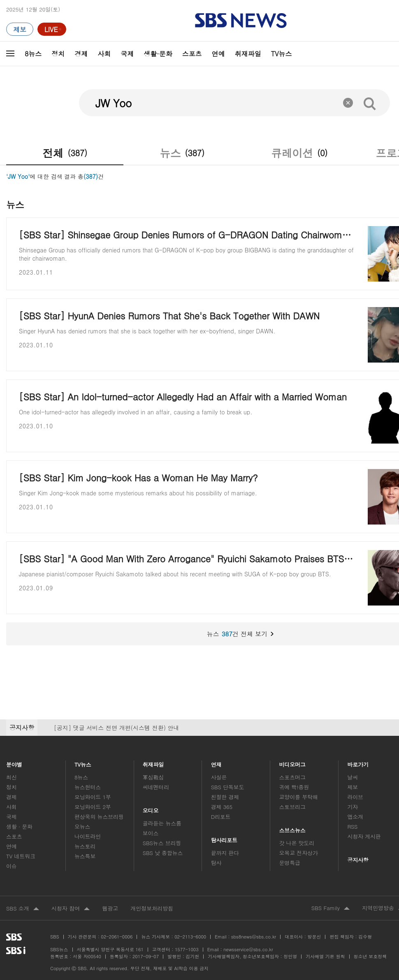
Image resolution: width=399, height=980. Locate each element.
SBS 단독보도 (228, 787)
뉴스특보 (85, 856)
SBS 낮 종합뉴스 (163, 853)
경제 (81, 54)
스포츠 (192, 54)
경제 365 (222, 807)
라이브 (355, 797)
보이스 (151, 833)
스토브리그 (292, 807)
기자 (353, 807)
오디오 (151, 808)
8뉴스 (33, 54)
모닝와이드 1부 (93, 797)
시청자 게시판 (364, 836)
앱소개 (355, 817)
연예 (218, 54)
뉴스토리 (85, 846)
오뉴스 (82, 826)
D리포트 (221, 817)
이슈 (12, 866)
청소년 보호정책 (370, 956)
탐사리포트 (224, 838)
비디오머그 (293, 762)
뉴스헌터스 (88, 787)
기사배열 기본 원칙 (325, 956)
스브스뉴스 (293, 828)
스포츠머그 (292, 777)
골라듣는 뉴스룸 (162, 823)
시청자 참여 (71, 909)
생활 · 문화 (19, 826)
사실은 (219, 777)
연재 (216, 762)
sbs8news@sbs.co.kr (254, 937)
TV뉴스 (282, 54)
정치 (58, 54)
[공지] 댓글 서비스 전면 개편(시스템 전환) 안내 (117, 728)
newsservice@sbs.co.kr (248, 949)
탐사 (216, 863)
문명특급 (290, 863)
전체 (65, 153)
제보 (353, 787)
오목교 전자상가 (299, 853)
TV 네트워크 (21, 856)
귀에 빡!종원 (294, 787)
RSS (352, 826)
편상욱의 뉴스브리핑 (99, 817)
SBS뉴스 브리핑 (162, 843)
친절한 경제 (225, 797)
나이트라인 (88, 836)
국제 (127, 54)
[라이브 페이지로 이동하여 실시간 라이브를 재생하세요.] (52, 29)
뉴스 (182, 153)
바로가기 (358, 762)
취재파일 (248, 54)
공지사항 (358, 860)
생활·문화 (158, 54)
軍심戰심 (153, 777)
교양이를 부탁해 (299, 797)
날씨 (353, 777)
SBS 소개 (23, 909)
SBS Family (331, 908)
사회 (104, 54)
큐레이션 (299, 153)
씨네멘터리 (156, 787)
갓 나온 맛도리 (297, 843)
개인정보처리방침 (152, 908)
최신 (12, 777)
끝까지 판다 (225, 853)
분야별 (14, 762)
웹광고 (110, 908)
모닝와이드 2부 (93, 807)
